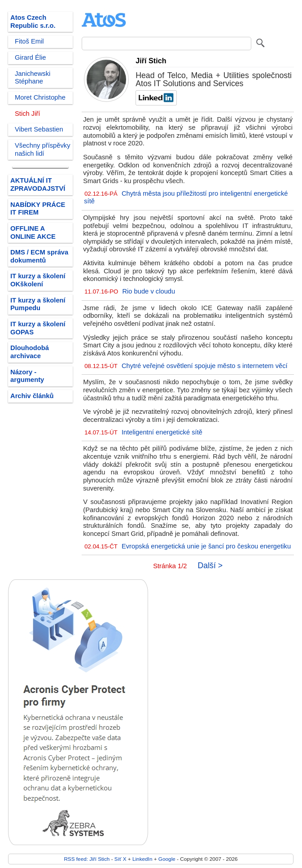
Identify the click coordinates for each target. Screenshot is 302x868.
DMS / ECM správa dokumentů (39, 256)
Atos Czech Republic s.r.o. (33, 22)
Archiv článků (32, 396)
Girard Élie (31, 57)
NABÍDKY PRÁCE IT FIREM (38, 209)
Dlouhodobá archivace (30, 352)
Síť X (120, 859)
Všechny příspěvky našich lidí (43, 149)
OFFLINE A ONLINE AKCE (33, 232)
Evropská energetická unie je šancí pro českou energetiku (206, 546)
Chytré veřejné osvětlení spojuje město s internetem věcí (205, 366)
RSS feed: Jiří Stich (87, 859)
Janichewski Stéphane (33, 78)
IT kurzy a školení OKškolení (38, 280)
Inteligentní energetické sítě (162, 432)
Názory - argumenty (27, 376)
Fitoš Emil (29, 41)
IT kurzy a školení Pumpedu (38, 304)
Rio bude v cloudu (149, 291)
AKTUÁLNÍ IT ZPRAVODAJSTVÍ (38, 184)
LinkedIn (142, 859)
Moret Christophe (40, 97)
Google (167, 859)
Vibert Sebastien (39, 129)
